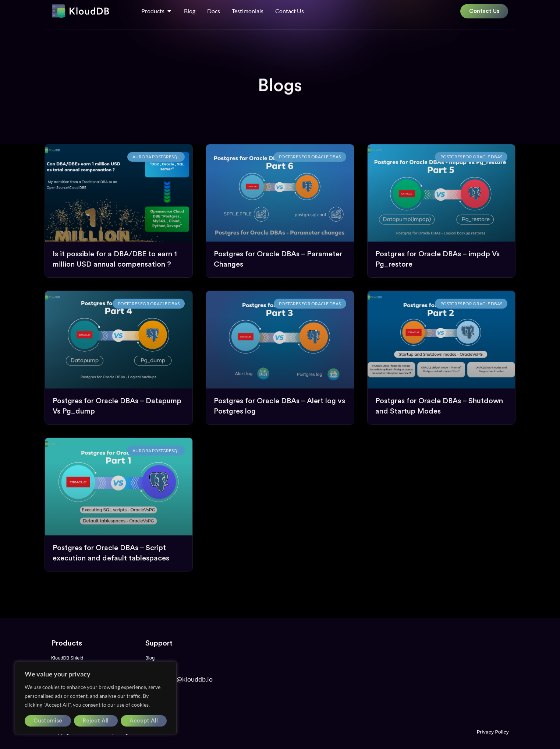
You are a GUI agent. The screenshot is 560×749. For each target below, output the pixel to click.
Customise (48, 721)
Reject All (96, 721)
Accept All (144, 721)
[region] (96, 698)
